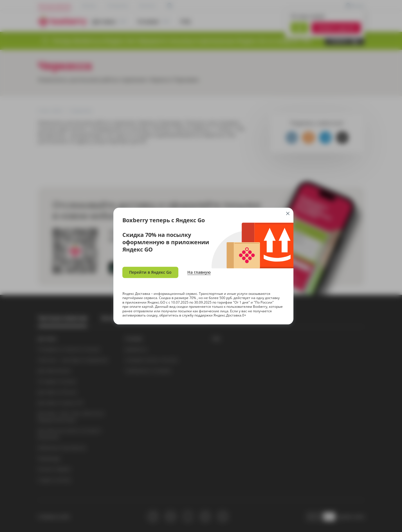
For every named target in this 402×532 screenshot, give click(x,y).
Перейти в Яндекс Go (150, 272)
